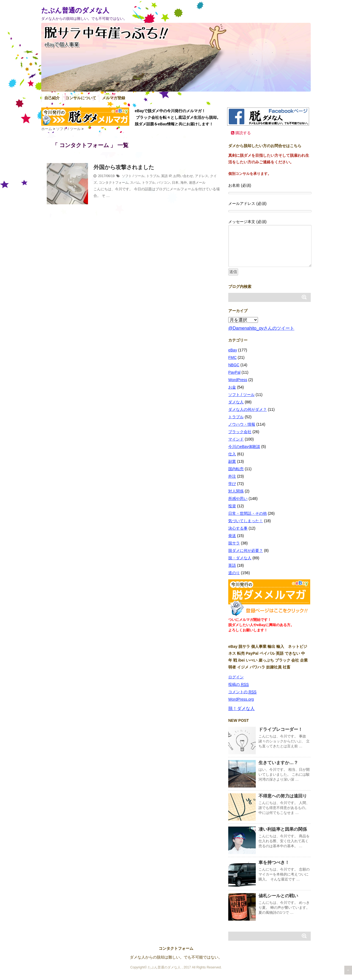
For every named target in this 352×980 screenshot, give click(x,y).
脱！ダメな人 (241, 708)
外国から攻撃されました (124, 167)
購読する (241, 133)
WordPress (238, 380)
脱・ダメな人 (240, 558)
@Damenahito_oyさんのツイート (261, 328)
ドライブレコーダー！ (280, 729)
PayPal (234, 372)
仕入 (232, 454)
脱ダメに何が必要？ (246, 550)
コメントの (242, 692)
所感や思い (238, 499)
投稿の (239, 685)
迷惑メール (197, 183)
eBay (233, 350)
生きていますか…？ (278, 763)
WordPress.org (241, 699)
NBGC (234, 365)
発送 (232, 536)
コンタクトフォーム (114, 183)
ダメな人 (236, 402)
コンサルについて (81, 98)
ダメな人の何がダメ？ (248, 409)
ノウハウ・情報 (242, 424)
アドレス (202, 176)
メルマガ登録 (114, 98)
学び (232, 484)
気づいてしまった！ (246, 521)
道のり (234, 573)
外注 (232, 476)
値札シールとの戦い (278, 896)
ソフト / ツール (133, 176)
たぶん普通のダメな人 (75, 10)
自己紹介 (52, 98)
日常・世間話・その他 (248, 513)
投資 (232, 506)
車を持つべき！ (274, 862)
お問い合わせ (183, 176)
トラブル (153, 176)
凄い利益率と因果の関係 (283, 829)
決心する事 (238, 528)
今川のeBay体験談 (244, 447)
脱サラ (234, 543)
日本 (175, 183)
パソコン (164, 183)
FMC (232, 357)
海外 (184, 183)
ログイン (236, 677)
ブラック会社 (240, 432)
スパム (135, 183)
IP (170, 176)
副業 (232, 461)
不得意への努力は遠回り (283, 796)
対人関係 (236, 491)
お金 (232, 387)
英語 (164, 176)
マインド (236, 439)
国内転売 (236, 469)
